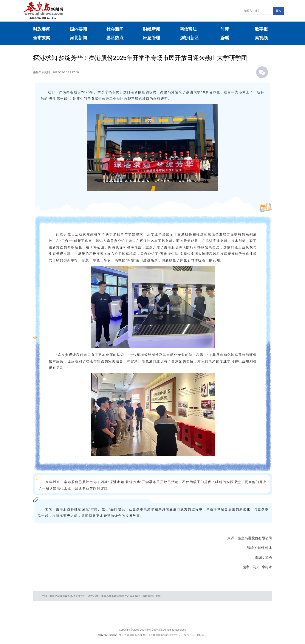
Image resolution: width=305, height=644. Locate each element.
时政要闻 (42, 29)
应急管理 (152, 38)
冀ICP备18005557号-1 (111, 635)
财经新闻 (152, 29)
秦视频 (261, 38)
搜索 (279, 11)
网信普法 (188, 29)
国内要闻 (78, 29)
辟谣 (225, 38)
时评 (225, 29)
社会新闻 (115, 29)
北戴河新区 (188, 38)
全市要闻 (42, 38)
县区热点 (115, 38)
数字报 (261, 29)
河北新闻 (78, 38)
